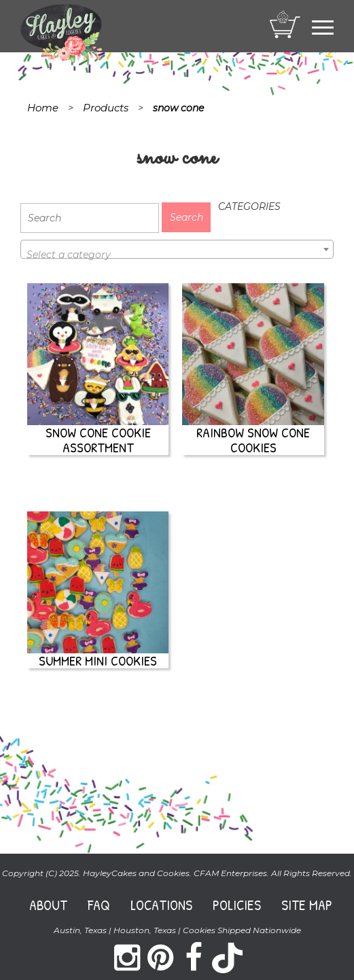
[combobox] (177, 249)
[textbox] (177, 255)
